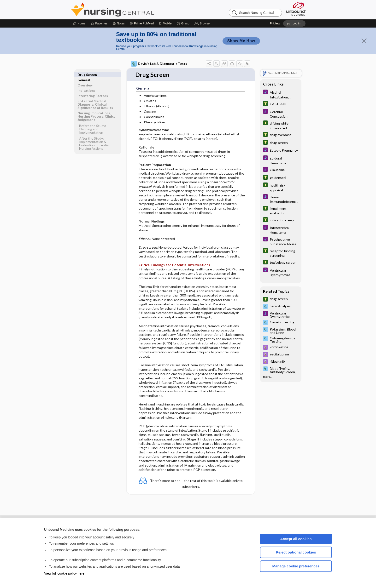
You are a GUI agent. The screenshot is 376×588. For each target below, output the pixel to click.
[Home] (79, 23)
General (84, 75)
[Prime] (142, 23)
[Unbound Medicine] (296, 9)
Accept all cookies (296, 539)
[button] (203, 23)
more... (268, 377)
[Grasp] (183, 23)
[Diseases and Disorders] (281, 94)
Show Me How (241, 41)
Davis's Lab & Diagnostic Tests (159, 64)
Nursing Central (130, 10)
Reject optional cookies (296, 552)
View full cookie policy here (64, 573)
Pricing (275, 23)
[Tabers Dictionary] (281, 104)
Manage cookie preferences (296, 566)
